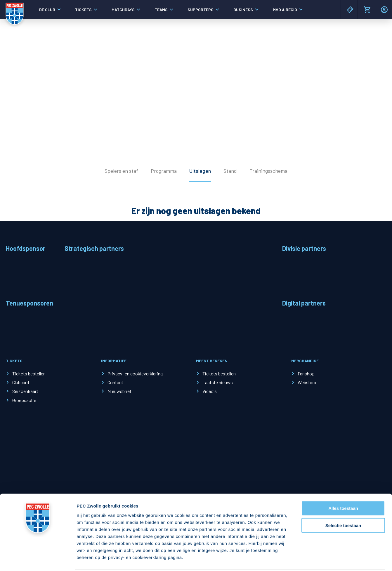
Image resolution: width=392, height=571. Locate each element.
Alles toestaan (343, 487)
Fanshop (306, 374)
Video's (210, 391)
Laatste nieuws (218, 382)
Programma (164, 171)
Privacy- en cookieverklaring (135, 374)
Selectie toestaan (343, 504)
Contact (115, 382)
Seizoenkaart (25, 391)
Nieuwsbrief (119, 391)
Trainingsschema (268, 171)
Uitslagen (200, 171)
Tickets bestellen (29, 374)
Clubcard (21, 382)
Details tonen (316, 559)
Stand (230, 171)
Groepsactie (24, 400)
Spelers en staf (121, 171)
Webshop (307, 382)
